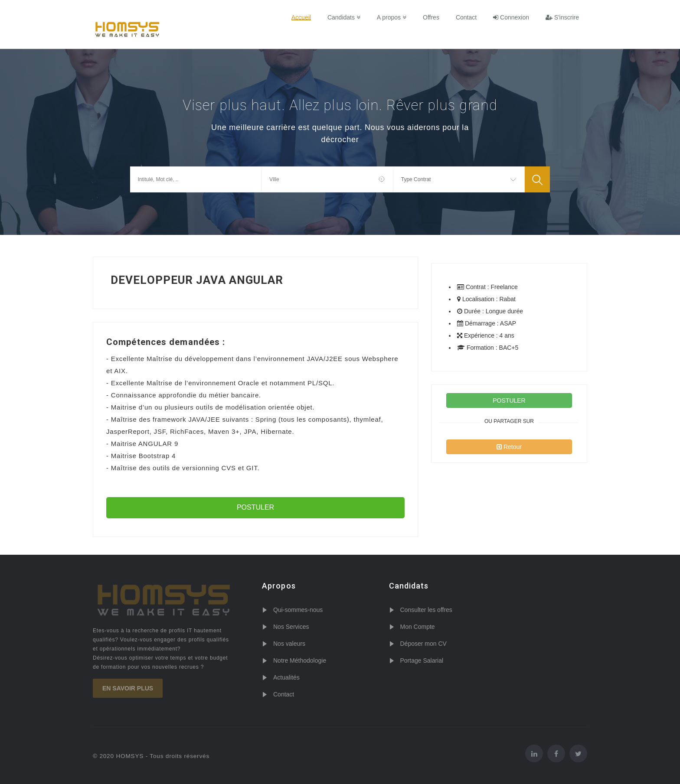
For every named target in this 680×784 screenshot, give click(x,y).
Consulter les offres (426, 610)
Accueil (301, 17)
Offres (431, 17)
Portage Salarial (422, 660)
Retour (509, 447)
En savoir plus (128, 688)
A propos (392, 17)
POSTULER (255, 507)
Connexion (511, 17)
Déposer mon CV (423, 644)
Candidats (344, 17)
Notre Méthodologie (300, 660)
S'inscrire (562, 17)
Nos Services (291, 627)
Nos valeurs (289, 644)
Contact (466, 17)
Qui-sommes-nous (298, 610)
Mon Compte (418, 627)
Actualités (286, 677)
